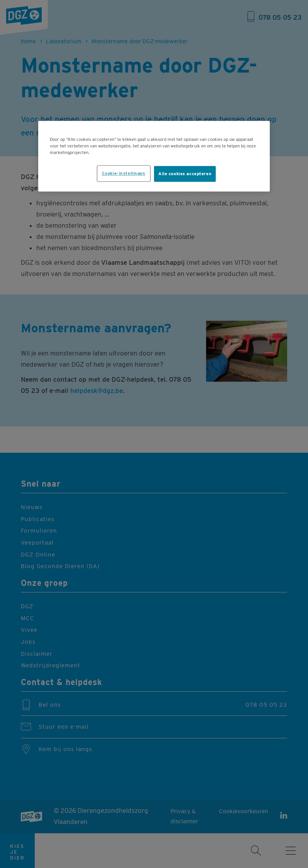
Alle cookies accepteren (185, 174)
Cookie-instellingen (124, 173)
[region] (154, 157)
